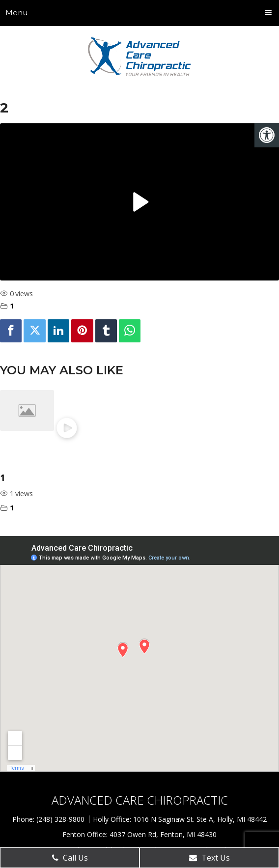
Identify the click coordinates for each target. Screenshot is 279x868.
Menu (16, 13)
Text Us (209, 858)
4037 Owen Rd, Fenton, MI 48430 (163, 834)
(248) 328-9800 (61, 819)
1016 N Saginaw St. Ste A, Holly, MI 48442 (200, 819)
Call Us (70, 858)
